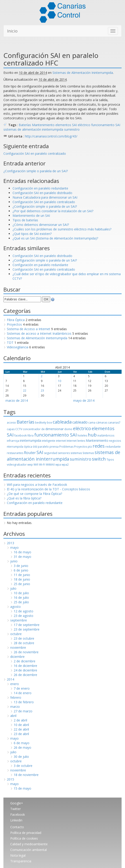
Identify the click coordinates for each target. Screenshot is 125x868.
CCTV (19, 429)
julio (13, 588)
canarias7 (114, 423)
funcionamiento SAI (106, 125)
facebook (21, 435)
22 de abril (21, 729)
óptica (28, 447)
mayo (14, 547)
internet (61, 441)
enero (15, 684)
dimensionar (55, 429)
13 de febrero (24, 702)
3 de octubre (23, 766)
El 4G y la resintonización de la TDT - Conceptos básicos (48, 489)
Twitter (16, 809)
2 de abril (20, 720)
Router (30, 453)
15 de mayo (22, 788)
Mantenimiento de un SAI (31, 216)
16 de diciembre (25, 666)
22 (25, 390)
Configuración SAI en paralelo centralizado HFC (51, 59)
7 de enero (22, 688)
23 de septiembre (27, 629)
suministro (72, 129)
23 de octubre (24, 638)
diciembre (17, 657)
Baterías (25, 125)
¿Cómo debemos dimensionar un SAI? (41, 225)
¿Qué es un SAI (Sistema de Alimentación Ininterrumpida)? (55, 238)
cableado (80, 422)
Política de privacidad (26, 833)
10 (60, 381)
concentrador (32, 429)
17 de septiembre (27, 625)
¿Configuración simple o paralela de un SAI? (36, 171)
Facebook (18, 814)
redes (99, 446)
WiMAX (50, 465)
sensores (64, 453)
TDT (10, 343)
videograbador (17, 465)
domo (68, 429)
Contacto (17, 827)
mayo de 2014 (84, 400)
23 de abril (21, 734)
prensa (54, 447)
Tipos (110, 460)
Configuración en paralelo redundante (40, 188)
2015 (10, 779)
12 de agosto (23, 611)
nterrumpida (15, 447)
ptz (90, 447)
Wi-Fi (42, 465)
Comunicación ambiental (29, 850)
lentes (81, 441)
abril (13, 716)
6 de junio (21, 570)
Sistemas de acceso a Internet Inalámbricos (39, 333)
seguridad (51, 453)
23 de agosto (23, 616)
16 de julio (21, 597)
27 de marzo (23, 711)
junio (14, 561)
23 (42, 390)
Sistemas (88, 453)
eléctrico (84, 125)
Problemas (66, 447)
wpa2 (65, 465)
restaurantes (15, 453)
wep (30, 465)
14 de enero (23, 693)
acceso (11, 423)
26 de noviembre (26, 652)
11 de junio (22, 575)
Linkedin (16, 820)
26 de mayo (22, 747)
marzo (15, 707)
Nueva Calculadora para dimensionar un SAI (45, 197)
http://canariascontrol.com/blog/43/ (51, 136)
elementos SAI (66, 125)
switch (99, 459)
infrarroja (13, 441)
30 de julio (21, 757)
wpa (58, 465)
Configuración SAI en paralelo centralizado (35, 153)
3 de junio (21, 566)
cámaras (102, 423)
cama (92, 423)
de (43, 429)
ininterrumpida (30, 440)
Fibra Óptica (16, 320)
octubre (16, 634)
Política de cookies (24, 838)
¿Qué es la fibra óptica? (24, 498)
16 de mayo (22, 552)
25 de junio (22, 584)
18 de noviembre (26, 775)
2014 (10, 679)
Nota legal (18, 855)
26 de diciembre (25, 675)
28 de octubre (24, 643)
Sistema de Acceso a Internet (29, 329)
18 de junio (22, 579)
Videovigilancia (18, 347)
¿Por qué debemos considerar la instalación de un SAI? (53, 211)
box (49, 423)
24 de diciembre (25, 670)
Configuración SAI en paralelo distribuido (42, 193)
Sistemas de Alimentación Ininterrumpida (83, 73)
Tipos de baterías (25, 220)
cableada (62, 422)
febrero (16, 697)
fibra (30, 435)
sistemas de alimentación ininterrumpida (33, 129)
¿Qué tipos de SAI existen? (32, 234)
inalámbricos (106, 435)
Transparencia (21, 861)
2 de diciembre (25, 661)
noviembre (18, 647)
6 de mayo (22, 743)
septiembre (19, 620)
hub (92, 435)
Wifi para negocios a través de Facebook (37, 485)
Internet (72, 441)
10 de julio (21, 593)
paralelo (43, 447)
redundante (113, 447)
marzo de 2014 (17, 400)
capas (11, 429)
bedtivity (41, 423)
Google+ (17, 803)
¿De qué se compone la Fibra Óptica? (34, 494)
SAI (40, 452)
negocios (115, 441)
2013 (10, 543)
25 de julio (21, 602)
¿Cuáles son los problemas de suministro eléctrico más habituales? (62, 229)
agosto (16, 607)
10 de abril (21, 725)
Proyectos (14, 324)
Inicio (12, 31)
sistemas (76, 453)
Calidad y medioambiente (29, 844)
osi (35, 446)
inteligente (48, 441)
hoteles (82, 435)
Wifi (36, 465)
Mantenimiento (43, 125)
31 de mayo (22, 557)
